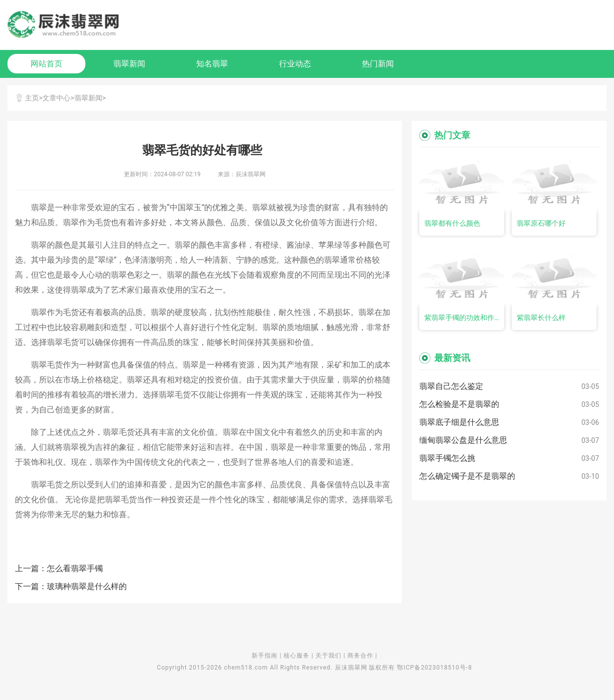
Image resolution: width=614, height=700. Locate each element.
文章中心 (56, 98)
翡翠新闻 (129, 64)
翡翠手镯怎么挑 (447, 458)
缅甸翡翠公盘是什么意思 (463, 440)
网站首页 (46, 64)
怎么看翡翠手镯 (75, 568)
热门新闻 (378, 64)
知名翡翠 (212, 64)
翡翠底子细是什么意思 (459, 422)
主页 (32, 98)
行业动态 (295, 64)
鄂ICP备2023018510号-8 (434, 668)
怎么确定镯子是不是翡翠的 (467, 476)
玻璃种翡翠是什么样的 (87, 586)
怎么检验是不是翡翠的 (459, 404)
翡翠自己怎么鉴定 (451, 386)
